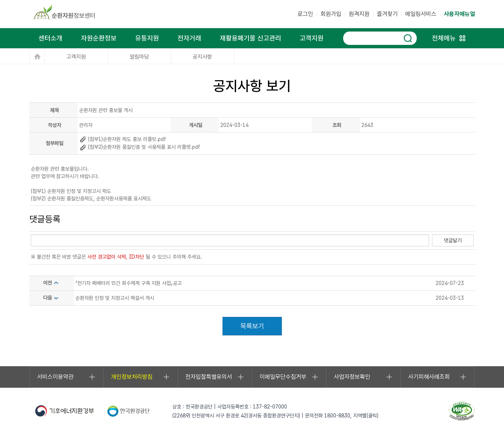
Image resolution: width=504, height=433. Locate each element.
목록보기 (252, 326)
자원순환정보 (99, 38)
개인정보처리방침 (141, 377)
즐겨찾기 (387, 14)
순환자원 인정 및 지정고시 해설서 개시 (115, 298)
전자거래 (189, 38)
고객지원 (312, 38)
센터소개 (51, 38)
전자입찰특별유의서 (215, 377)
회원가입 (331, 14)
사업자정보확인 (363, 377)
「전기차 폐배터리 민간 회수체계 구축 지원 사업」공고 (129, 283)
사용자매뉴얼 (459, 14)
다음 (52, 298)
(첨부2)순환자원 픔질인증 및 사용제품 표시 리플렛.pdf (140, 147)
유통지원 (147, 38)
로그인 (305, 14)
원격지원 (359, 14)
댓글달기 (453, 240)
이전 (52, 283)
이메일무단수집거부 (289, 377)
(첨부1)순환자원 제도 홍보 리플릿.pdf (123, 139)
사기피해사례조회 (438, 377)
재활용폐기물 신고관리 (251, 38)
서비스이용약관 (67, 377)
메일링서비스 (421, 14)
